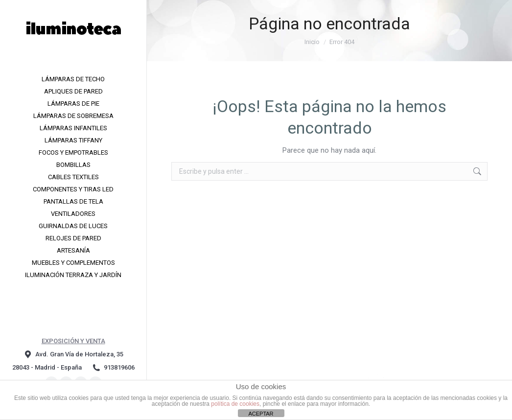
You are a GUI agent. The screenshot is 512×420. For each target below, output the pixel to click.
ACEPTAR (261, 414)
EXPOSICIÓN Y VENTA (73, 341)
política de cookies (235, 404)
